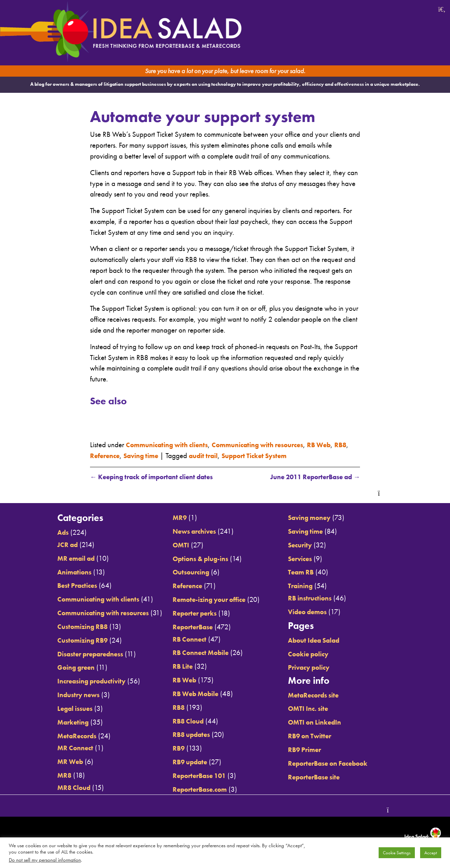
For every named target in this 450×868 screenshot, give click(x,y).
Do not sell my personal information (45, 860)
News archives (192, 532)
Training (308, 586)
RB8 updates (188, 735)
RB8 (97, 456)
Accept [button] (431, 853)
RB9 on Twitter (318, 736)
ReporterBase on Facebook (338, 764)
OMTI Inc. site (316, 709)
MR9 (175, 518)
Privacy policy (317, 668)
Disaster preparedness (78, 654)
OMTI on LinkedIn (323, 722)
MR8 (49, 776)
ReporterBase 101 (197, 776)
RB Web (341, 445)
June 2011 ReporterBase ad (309, 477)
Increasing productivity (79, 681)
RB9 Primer (312, 750)
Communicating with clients (172, 445)
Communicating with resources (273, 445)
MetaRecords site (322, 695)
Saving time (164, 456)
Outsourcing (188, 573)
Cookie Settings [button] (397, 853)
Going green (62, 668)
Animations (60, 572)
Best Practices (63, 586)
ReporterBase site (322, 777)
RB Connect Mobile (198, 653)
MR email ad (63, 559)
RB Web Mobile (193, 694)
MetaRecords (63, 736)
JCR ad (53, 545)
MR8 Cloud (60, 788)
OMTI (176, 545)
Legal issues (61, 709)
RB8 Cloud (185, 721)
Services (307, 559)
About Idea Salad (323, 641)
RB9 (174, 748)
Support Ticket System (288, 456)
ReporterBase (190, 627)
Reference (124, 456)
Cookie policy (316, 654)
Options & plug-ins (199, 559)
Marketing (59, 722)
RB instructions (318, 599)
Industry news (65, 695)
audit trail (231, 456)
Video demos (315, 612)
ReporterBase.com (198, 789)
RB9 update (187, 762)
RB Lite (178, 667)
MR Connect (61, 748)
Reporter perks (192, 613)
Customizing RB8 (69, 627)
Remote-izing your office (208, 600)
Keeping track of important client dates (159, 477)
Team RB (308, 573)
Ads (47, 533)
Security (307, 545)
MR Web (56, 762)
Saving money (318, 518)
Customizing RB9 (69, 641)
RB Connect (186, 639)
